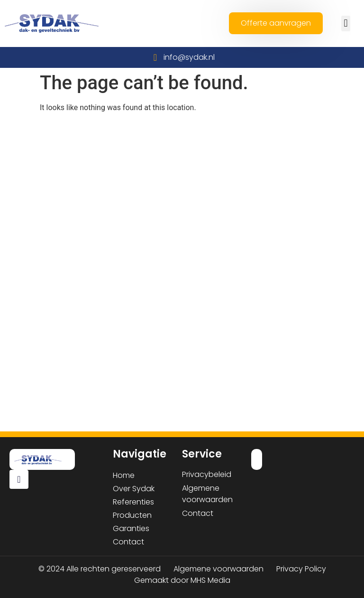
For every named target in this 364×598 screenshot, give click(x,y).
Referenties (133, 502)
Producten (132, 515)
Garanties (131, 528)
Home (124, 475)
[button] (346, 23)
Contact (128, 542)
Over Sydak (134, 489)
